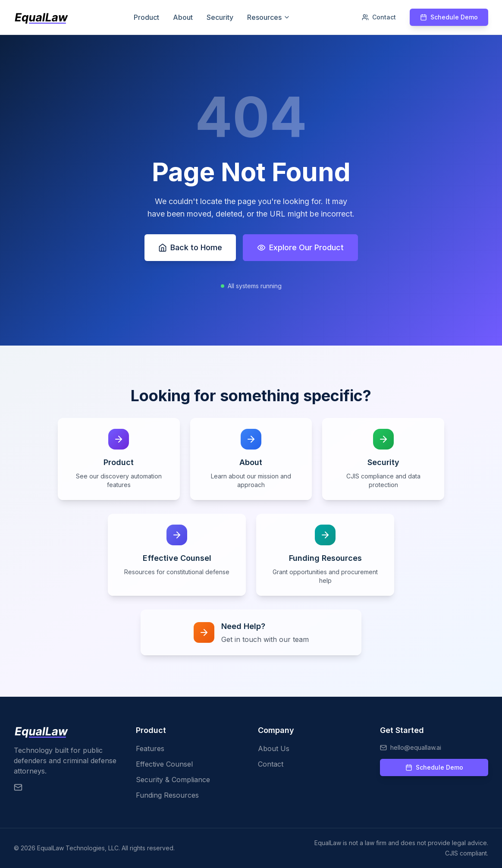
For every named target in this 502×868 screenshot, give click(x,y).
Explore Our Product (300, 247)
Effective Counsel (164, 764)
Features (150, 748)
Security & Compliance (173, 780)
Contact (379, 17)
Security (220, 17)
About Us (274, 748)
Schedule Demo (449, 17)
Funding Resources (167, 795)
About (183, 17)
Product (146, 17)
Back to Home (190, 247)
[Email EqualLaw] (18, 787)
